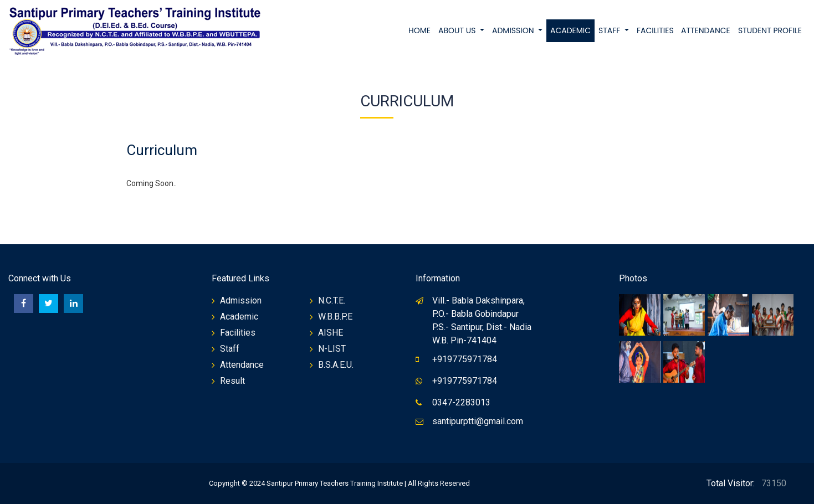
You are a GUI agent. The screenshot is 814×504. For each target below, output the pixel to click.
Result (232, 381)
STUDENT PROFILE (770, 30)
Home (419, 30)
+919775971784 (465, 359)
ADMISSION (514, 30)
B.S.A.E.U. (336, 365)
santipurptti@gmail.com (478, 421)
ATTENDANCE (706, 30)
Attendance (242, 365)
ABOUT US (458, 30)
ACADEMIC (570, 30)
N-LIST (332, 349)
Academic (239, 317)
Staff (230, 349)
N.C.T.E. (332, 300)
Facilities (238, 333)
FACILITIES (655, 30)
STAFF (610, 30)
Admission (241, 300)
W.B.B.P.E (335, 317)
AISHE (331, 333)
